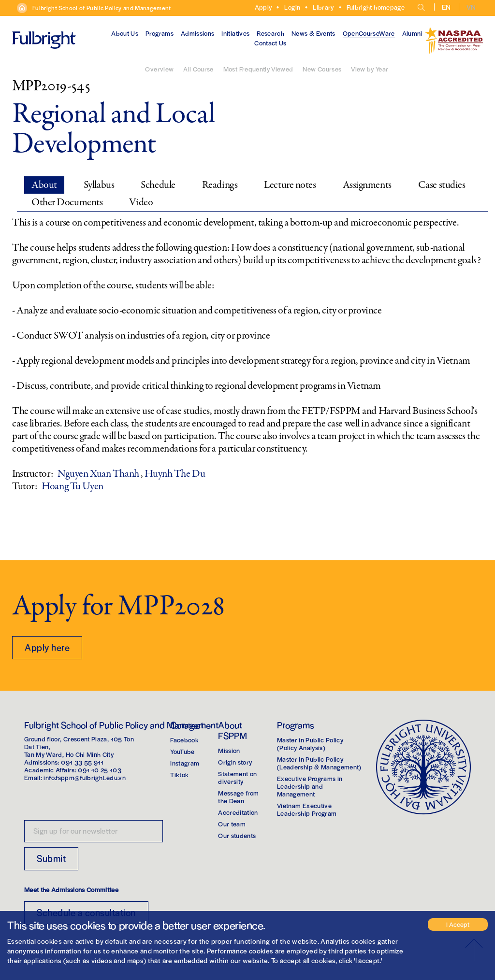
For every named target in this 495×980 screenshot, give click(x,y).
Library (323, 7)
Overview (159, 69)
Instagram (185, 763)
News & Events (313, 33)
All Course (198, 69)
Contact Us (270, 43)
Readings (220, 185)
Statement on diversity (237, 777)
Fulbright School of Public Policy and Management (102, 8)
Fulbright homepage (376, 7)
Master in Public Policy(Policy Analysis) (310, 744)
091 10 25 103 (100, 770)
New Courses (322, 69)
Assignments (367, 185)
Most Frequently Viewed (258, 69)
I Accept (458, 924)
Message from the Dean (238, 797)
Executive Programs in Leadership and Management (310, 786)
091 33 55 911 (82, 762)
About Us (125, 33)
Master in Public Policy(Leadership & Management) (319, 763)
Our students (237, 835)
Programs (160, 33)
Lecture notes (290, 185)
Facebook (184, 740)
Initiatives (235, 33)
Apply (263, 7)
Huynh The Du (175, 474)
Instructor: (32, 474)
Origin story (235, 762)
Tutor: (24, 486)
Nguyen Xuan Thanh (99, 474)
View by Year (370, 69)
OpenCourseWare (369, 33)
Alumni (412, 33)
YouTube (182, 751)
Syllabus (99, 185)
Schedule (158, 185)
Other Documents (67, 202)
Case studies (442, 185)
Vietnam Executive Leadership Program (307, 809)
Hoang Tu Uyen (72, 486)
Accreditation (238, 812)
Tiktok (179, 774)
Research (270, 33)
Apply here (47, 647)
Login (292, 7)
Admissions (198, 33)
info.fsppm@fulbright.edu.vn (84, 777)
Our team (232, 824)
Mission (229, 750)
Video (141, 202)
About (44, 185)
